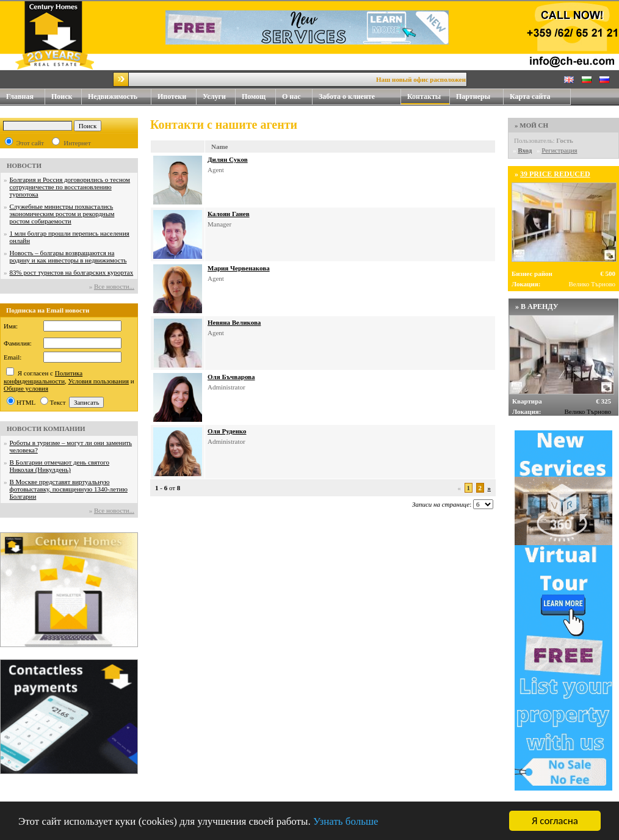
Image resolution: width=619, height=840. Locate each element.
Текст (58, 402)
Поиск (62, 96)
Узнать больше (346, 822)
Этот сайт (30, 143)
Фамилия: (18, 343)
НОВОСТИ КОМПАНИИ (46, 429)
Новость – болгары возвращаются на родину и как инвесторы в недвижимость (68, 256)
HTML (26, 402)
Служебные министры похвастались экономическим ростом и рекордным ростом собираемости (62, 214)
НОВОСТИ (24, 165)
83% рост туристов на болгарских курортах (72, 272)
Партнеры (473, 96)
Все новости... (114, 286)
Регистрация (559, 150)
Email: (13, 357)
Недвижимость (120, 97)
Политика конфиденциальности (43, 377)
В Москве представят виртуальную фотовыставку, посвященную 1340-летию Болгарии (69, 489)
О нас (297, 97)
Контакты (429, 97)
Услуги (219, 97)
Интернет (77, 143)
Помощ (259, 97)
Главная (20, 96)
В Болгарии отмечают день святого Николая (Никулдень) (60, 466)
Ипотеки (172, 96)
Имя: (11, 326)
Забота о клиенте (347, 96)
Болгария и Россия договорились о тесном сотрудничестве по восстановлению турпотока (70, 187)
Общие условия (26, 388)
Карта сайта (530, 96)
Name (220, 147)
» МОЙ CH (531, 125)
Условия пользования (99, 381)
